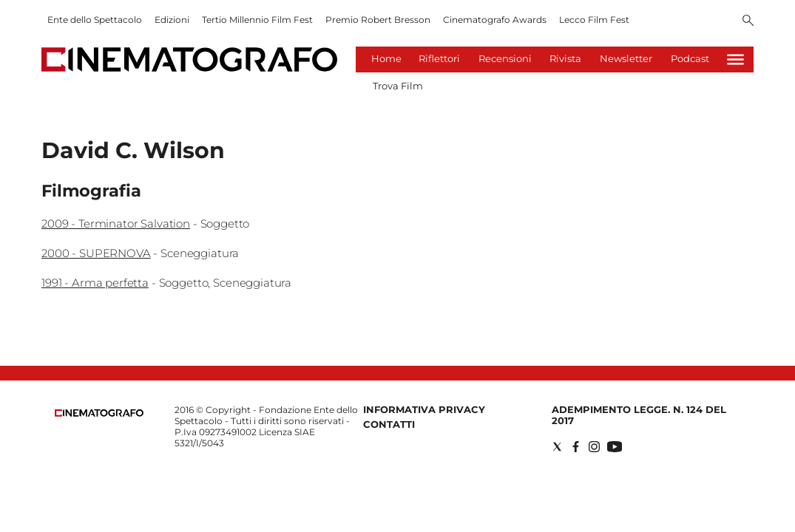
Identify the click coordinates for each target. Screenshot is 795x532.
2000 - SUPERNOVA (96, 253)
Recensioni (505, 58)
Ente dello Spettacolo (95, 20)
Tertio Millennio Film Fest (257, 20)
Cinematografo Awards (495, 20)
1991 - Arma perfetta (95, 283)
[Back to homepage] (99, 413)
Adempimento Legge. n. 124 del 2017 (639, 415)
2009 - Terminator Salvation (116, 224)
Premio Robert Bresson (378, 20)
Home (386, 58)
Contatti (389, 424)
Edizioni (172, 20)
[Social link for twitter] (557, 447)
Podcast (690, 58)
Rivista (565, 58)
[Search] (748, 21)
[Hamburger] (735, 59)
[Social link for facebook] (576, 447)
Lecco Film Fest (594, 20)
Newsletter (626, 58)
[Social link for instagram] (594, 447)
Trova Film (398, 86)
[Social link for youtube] (615, 447)
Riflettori (439, 58)
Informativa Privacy (424, 409)
